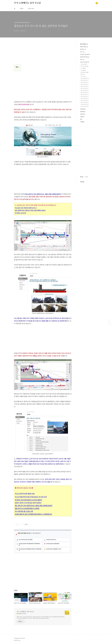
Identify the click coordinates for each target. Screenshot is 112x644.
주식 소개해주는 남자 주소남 (27, 3)
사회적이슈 (83, 114)
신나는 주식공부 (85, 62)
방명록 (22, 9)
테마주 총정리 (84, 47)
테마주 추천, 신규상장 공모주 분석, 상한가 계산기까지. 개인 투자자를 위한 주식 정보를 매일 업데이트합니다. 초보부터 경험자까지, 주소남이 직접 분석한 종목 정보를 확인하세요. (41, 617)
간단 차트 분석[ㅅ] (85, 92)
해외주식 (83, 74)
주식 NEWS (83, 76)
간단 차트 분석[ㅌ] (85, 102)
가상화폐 (83, 109)
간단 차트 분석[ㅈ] (85, 96)
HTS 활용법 (83, 68)
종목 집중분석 (84, 72)
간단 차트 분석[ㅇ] (85, 94)
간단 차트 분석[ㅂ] (85, 90)
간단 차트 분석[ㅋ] (85, 100)
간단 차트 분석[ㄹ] (85, 86)
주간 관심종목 (84, 64)
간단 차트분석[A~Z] (85, 78)
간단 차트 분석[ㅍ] (85, 104)
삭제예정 (82, 122)
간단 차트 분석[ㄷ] (85, 84)
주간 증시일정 (84, 66)
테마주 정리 (31, 9)
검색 (93, 3)
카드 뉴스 (82, 59)
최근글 (82, 177)
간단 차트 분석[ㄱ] (85, 80)
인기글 (86, 177)
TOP (97, 639)
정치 (81, 119)
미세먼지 (82, 117)
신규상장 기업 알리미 (85, 54)
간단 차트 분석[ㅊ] (85, 98)
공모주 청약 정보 (85, 57)
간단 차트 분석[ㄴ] (85, 82)
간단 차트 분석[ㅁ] (85, 88)
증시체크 (83, 49)
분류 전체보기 (84, 44)
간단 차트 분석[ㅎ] (85, 106)
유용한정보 (83, 112)
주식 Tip (82, 52)
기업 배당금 (83, 70)
